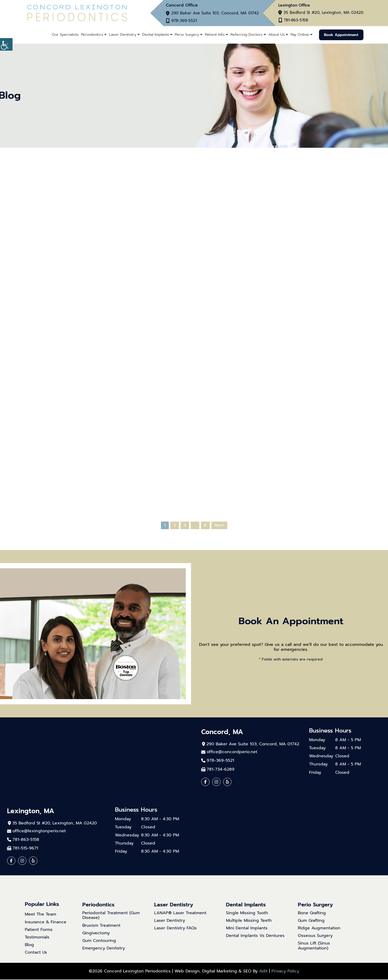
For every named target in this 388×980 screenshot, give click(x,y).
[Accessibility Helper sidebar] (6, 44)
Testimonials (37, 938)
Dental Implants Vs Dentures (255, 936)
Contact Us (36, 953)
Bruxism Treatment (101, 926)
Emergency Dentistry (104, 949)
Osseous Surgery (315, 936)
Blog (29, 945)
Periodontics (91, 35)
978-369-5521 (185, 21)
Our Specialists (64, 35)
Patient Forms (39, 930)
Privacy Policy (285, 972)
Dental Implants (155, 35)
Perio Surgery (186, 35)
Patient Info (214, 35)
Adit (263, 972)
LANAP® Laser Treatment (180, 913)
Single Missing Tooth (247, 913)
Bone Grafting (312, 913)
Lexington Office (294, 5)
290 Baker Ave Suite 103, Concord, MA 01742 (215, 13)
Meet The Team (40, 915)
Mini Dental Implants (247, 928)
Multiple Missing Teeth (249, 921)
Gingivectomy (96, 934)
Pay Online (299, 35)
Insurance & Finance (46, 922)
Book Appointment (341, 35)
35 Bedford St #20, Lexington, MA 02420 (323, 13)
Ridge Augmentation (319, 928)
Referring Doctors (246, 35)
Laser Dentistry (122, 35)
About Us (276, 35)
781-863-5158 (296, 21)
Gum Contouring (99, 941)
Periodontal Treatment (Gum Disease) (111, 916)
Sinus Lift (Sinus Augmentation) (314, 946)
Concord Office (182, 5)
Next (219, 526)
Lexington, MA (32, 811)
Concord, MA (223, 732)
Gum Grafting (311, 921)
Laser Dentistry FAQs (175, 928)
